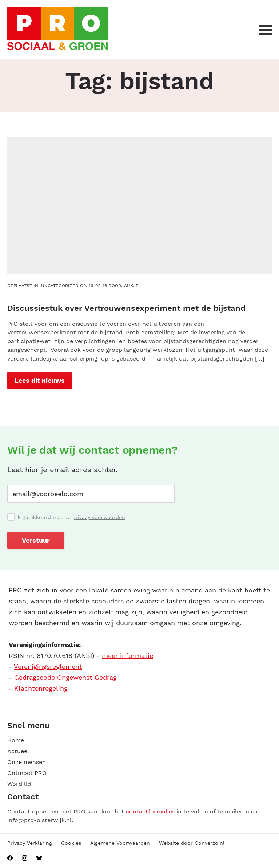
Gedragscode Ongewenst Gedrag (65, 677)
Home (16, 740)
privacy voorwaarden (99, 517)
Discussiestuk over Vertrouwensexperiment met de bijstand (126, 308)
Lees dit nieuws (40, 380)
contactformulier (150, 811)
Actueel (18, 751)
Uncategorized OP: (64, 286)
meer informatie (127, 656)
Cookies (71, 843)
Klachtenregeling (41, 688)
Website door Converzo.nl (192, 843)
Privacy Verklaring (30, 843)
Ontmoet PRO (27, 773)
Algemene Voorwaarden (120, 843)
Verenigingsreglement (48, 666)
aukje (131, 286)
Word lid (19, 784)
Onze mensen (27, 762)
